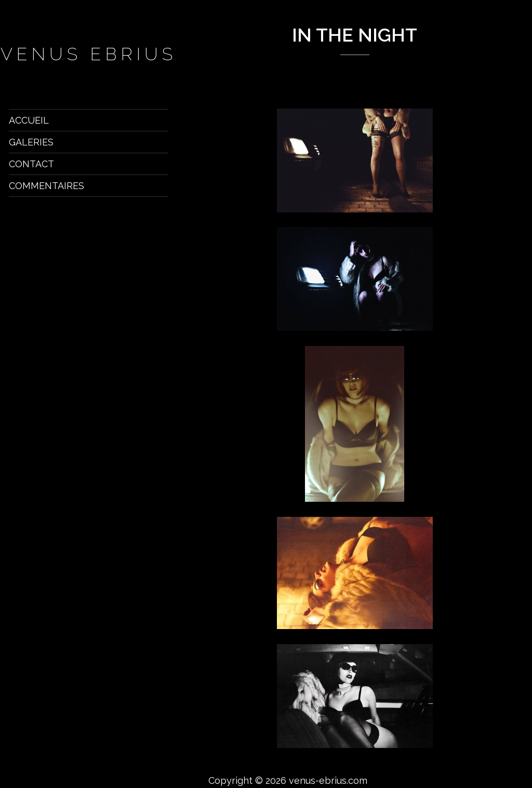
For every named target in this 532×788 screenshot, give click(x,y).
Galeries (31, 142)
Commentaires (46, 186)
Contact (31, 164)
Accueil (29, 120)
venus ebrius (89, 54)
